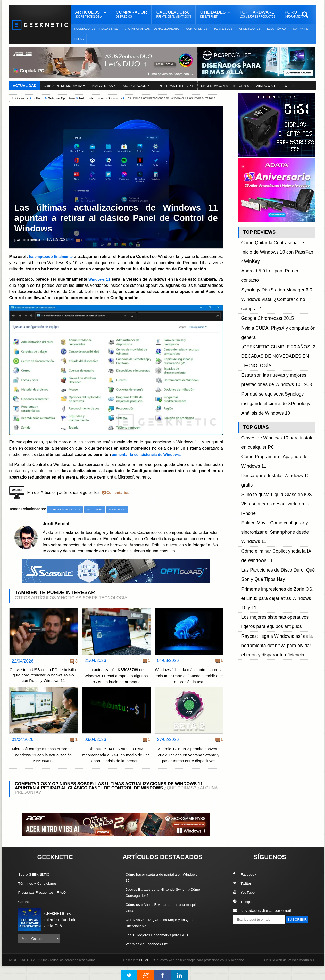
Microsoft (99, 515)
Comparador (131, 14)
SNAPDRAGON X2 (137, 86)
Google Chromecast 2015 (264, 270)
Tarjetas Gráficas (136, 29)
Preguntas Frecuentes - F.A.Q (45, 907)
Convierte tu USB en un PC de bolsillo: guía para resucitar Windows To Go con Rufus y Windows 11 (43, 686)
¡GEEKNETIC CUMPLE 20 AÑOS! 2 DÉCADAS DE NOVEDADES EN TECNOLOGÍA (273, 293)
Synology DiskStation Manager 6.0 (272, 258)
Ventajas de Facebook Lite (149, 958)
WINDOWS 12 (266, 86)
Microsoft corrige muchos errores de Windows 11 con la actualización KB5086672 (43, 769)
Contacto (26, 916)
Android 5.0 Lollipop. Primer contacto (274, 252)
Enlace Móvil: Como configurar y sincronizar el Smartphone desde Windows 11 (270, 395)
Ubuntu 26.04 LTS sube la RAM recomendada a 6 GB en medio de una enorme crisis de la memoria (116, 769)
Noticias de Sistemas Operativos (108, 98)
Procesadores (84, 29)
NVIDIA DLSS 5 (104, 86)
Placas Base (109, 29)
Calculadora (173, 14)
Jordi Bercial (34, 240)
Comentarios (119, 498)
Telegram (245, 916)
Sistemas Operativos (66, 98)
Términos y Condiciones (40, 898)
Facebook (246, 889)
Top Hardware (257, 14)
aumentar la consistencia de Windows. (150, 460)
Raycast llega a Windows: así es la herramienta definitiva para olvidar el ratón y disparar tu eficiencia (278, 459)
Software (41, 98)
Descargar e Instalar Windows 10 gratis (276, 372)
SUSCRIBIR (245, 943)
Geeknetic (23, 98)
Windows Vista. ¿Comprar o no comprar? (278, 264)
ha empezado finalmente (55, 256)
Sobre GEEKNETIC (36, 889)
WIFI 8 (289, 86)
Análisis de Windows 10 (262, 328)
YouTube (245, 907)
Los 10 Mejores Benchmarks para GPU (160, 949)
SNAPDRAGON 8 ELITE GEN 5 (225, 86)
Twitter (243, 898)
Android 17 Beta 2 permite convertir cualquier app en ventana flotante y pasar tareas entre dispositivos (189, 769)
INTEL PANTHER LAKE (176, 86)
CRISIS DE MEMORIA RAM (64, 86)
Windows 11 (99, 285)
